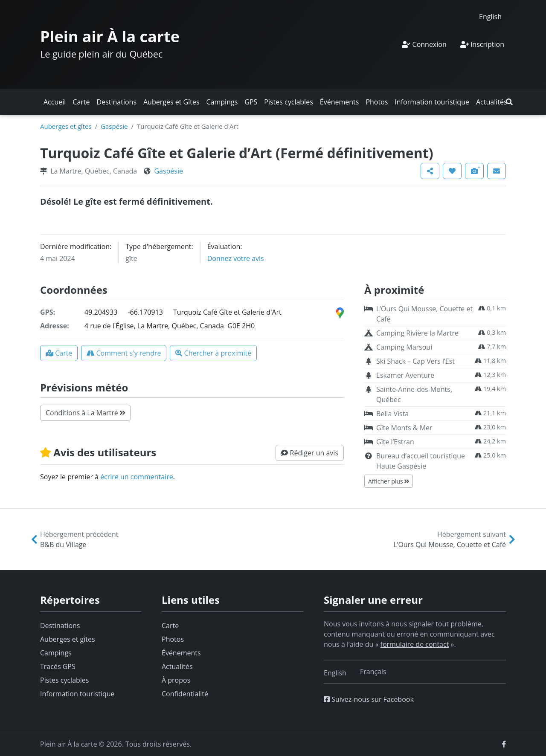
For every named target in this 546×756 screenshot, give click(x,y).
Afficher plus (389, 481)
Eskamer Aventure (405, 375)
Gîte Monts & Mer (404, 428)
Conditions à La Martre (85, 413)
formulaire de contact (415, 644)
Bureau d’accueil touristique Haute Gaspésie (421, 461)
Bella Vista (392, 414)
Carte (81, 102)
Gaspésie (114, 126)
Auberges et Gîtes (171, 102)
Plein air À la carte (110, 36)
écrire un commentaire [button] (137, 477)
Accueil (55, 102)
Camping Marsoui (404, 347)
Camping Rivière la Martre (417, 333)
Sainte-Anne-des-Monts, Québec (414, 394)
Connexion (424, 44)
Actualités (492, 102)
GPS (251, 102)
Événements (340, 102)
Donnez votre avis (236, 258)
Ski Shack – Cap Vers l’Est (415, 361)
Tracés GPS (58, 666)
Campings (222, 102)
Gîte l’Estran (395, 442)
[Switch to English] (490, 16)
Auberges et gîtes (66, 126)
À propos (176, 680)
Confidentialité (185, 694)
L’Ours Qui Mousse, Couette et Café (424, 314)
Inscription (482, 44)
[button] (509, 102)
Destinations (117, 102)
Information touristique (432, 102)
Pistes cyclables (288, 102)
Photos (377, 102)
